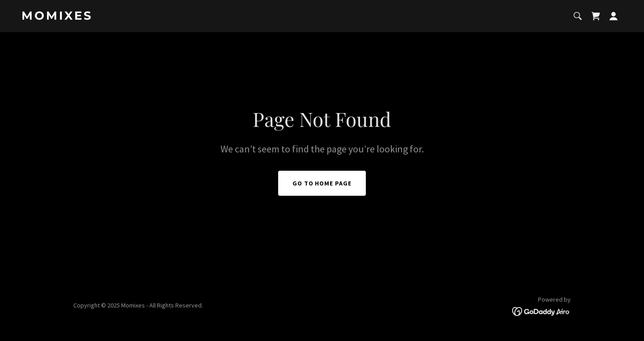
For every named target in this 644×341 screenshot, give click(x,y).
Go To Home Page (322, 183)
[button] (614, 16)
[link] (127, 17)
